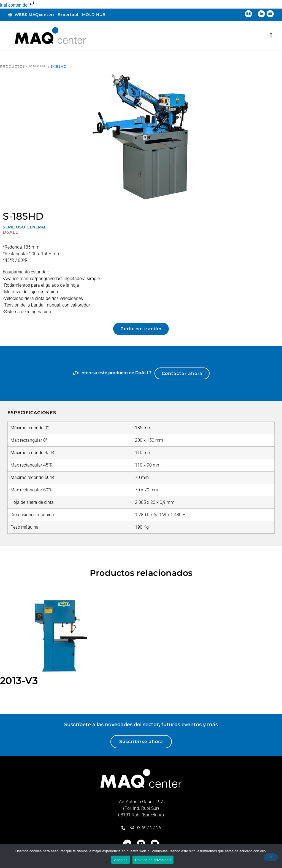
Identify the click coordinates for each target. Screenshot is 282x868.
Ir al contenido (18, 5)
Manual (38, 66)
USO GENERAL (31, 227)
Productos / (14, 66)
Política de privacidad (153, 860)
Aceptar (120, 860)
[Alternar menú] (271, 36)
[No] (271, 857)
